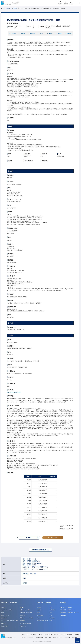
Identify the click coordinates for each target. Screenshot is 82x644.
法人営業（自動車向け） (33, 561)
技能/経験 (31, 33)
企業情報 (68, 33)
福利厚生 (59, 33)
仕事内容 (12, 33)
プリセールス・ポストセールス (40, 568)
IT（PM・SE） (26, 567)
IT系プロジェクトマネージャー (40, 567)
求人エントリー (53, 538)
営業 (24, 559)
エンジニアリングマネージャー (40, 570)
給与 (40, 33)
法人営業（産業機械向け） (34, 562)
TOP (77, 642)
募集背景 (22, 33)
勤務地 (50, 33)
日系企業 (25, 583)
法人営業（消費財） (32, 565)
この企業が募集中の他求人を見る (40, 550)
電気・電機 (25, 574)
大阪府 (24, 579)
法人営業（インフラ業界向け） (35, 564)
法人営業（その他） (32, 559)
